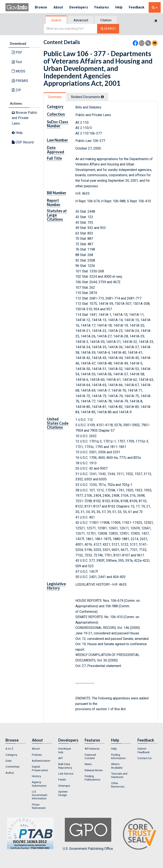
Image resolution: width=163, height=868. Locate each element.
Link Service (66, 774)
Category (11, 755)
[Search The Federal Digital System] (108, 29)
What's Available (117, 766)
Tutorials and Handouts (119, 775)
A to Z (9, 749)
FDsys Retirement (39, 806)
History (36, 776)
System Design (63, 793)
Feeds (62, 779)
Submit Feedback (144, 750)
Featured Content (90, 756)
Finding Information (118, 756)
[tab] (56, 20)
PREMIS (20, 81)
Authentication (41, 761)
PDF (17, 52)
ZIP (16, 90)
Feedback (137, 7)
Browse (41, 7)
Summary (55, 97)
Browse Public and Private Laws (24, 118)
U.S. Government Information (40, 795)
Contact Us (145, 758)
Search (56, 20)
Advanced (81, 20)
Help (119, 7)
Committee (12, 767)
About (58, 7)
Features (102, 7)
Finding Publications (92, 778)
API (60, 758)
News (88, 764)
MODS (19, 71)
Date (8, 761)
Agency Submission (39, 784)
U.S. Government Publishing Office (88, 834)
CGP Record (23, 142)
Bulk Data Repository (65, 766)
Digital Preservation (40, 768)
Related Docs (87, 97)
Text (17, 62)
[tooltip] (102, 97)
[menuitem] (16, 749)
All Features (92, 749)
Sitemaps (64, 786)
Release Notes (94, 770)
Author (10, 773)
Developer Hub (65, 750)
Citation (106, 20)
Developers (79, 7)
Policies (37, 755)
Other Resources (118, 785)
